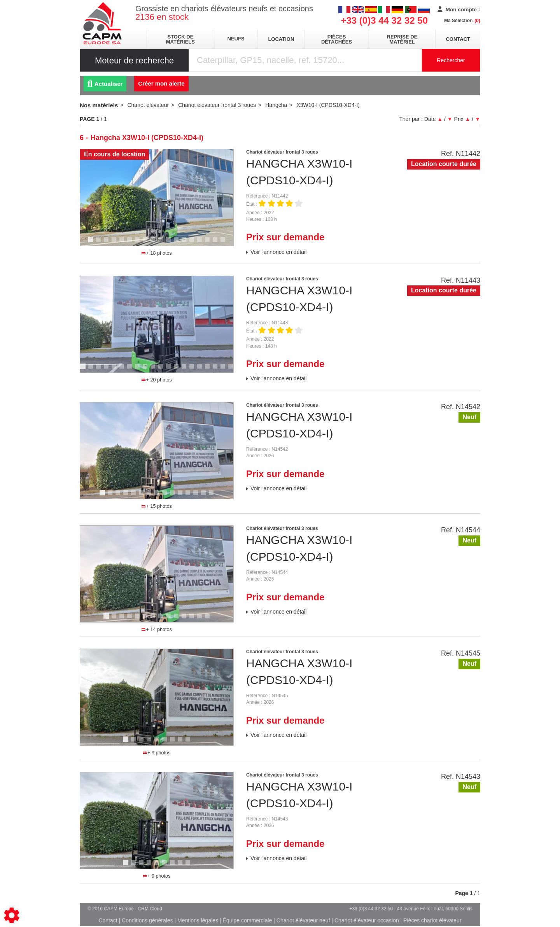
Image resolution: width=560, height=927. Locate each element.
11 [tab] (171, 243)
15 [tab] (202, 243)
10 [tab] (163, 243)
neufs (236, 39)
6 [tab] (131, 243)
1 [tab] (92, 243)
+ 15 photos (157, 506)
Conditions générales (147, 920)
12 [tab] (179, 243)
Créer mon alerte (161, 83)
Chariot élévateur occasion (367, 920)
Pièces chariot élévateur (432, 920)
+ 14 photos (157, 630)
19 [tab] (226, 370)
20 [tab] (233, 370)
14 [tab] (194, 243)
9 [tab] (154, 243)
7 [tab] (138, 243)
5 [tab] (123, 243)
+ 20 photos (157, 380)
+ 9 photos (157, 753)
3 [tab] (107, 243)
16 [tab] (210, 243)
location (281, 39)
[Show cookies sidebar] (12, 915)
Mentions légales (198, 920)
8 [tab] (146, 243)
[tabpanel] (157, 198)
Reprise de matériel (402, 39)
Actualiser (105, 84)
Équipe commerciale (248, 920)
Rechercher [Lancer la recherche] (451, 60)
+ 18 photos (157, 253)
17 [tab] (218, 243)
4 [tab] (115, 243)
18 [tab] (226, 243)
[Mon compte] (459, 10)
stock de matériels (180, 39)
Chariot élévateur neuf (303, 920)
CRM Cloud (150, 909)
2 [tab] (100, 243)
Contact (458, 39)
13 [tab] (187, 243)
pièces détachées (337, 39)
